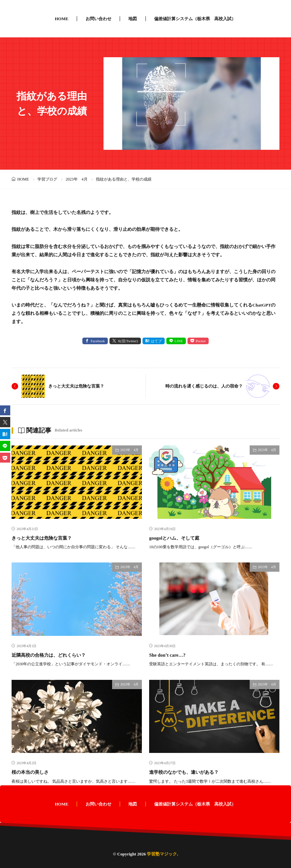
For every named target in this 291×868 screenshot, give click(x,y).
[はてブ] (5, 434)
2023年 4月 (77, 179)
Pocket (201, 341)
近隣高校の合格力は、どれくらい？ (51, 655)
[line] (5, 446)
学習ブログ (47, 179)
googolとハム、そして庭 (176, 538)
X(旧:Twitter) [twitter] (128, 341)
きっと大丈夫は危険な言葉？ (78, 386)
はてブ (156, 341)
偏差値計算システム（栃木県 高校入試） (195, 19)
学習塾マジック (162, 854)
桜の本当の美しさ (31, 772)
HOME (62, 19)
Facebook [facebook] (98, 341)
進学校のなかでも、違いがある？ (186, 772)
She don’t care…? (169, 655)
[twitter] (5, 422)
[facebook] (5, 411)
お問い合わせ (99, 19)
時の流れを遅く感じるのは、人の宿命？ (201, 386)
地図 (133, 19)
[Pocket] (5, 458)
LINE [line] (179, 341)
